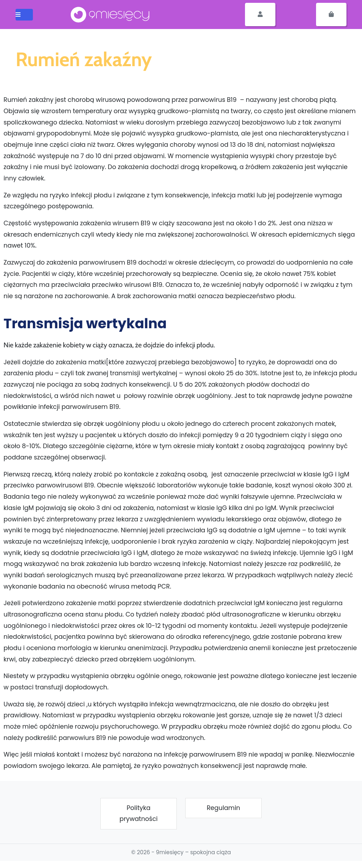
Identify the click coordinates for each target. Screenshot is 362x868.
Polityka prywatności (139, 814)
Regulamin (224, 808)
